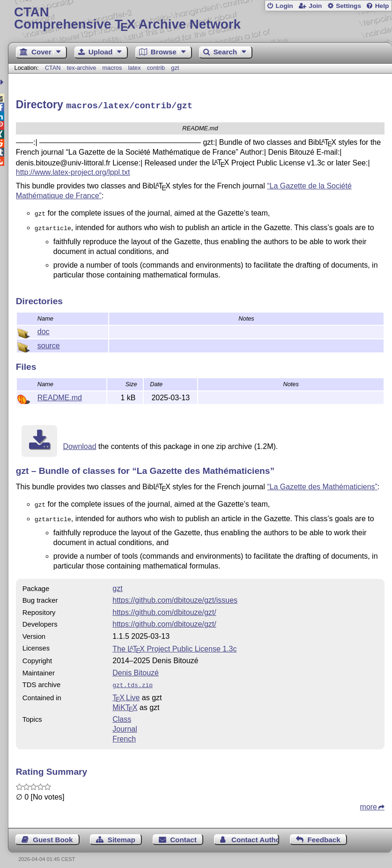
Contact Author (255, 834)
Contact (183, 834)
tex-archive (82, 68)
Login (284, 6)
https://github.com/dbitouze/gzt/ (164, 607)
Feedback (324, 834)
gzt (175, 68)
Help (382, 6)
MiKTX (125, 701)
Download (79, 443)
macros (112, 68)
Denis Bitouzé (136, 668)
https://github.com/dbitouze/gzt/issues (175, 595)
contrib (156, 68)
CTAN (53, 68)
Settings (348, 6)
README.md (60, 394)
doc (44, 328)
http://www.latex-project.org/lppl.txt (73, 171)
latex (135, 68)
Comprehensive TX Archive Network (200, 19)
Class (122, 713)
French (124, 733)
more (369, 801)
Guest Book (53, 834)
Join (315, 6)
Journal (125, 723)
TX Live (126, 692)
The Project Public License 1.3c (174, 644)
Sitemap (122, 834)
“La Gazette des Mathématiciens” (322, 483)
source (49, 342)
